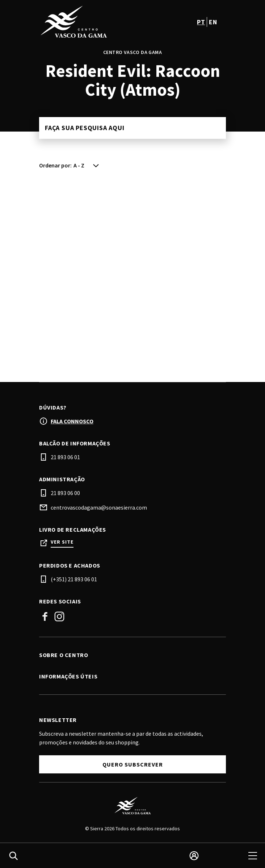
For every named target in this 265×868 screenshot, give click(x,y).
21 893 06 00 (65, 493)
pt (201, 22)
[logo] (87, 22)
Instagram (59, 616)
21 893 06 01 (65, 457)
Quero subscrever (133, 764)
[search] (13, 856)
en (213, 22)
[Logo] (132, 806)
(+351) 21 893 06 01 (74, 579)
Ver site (62, 542)
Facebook (45, 616)
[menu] (253, 856)
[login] (194, 856)
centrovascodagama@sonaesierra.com (99, 507)
